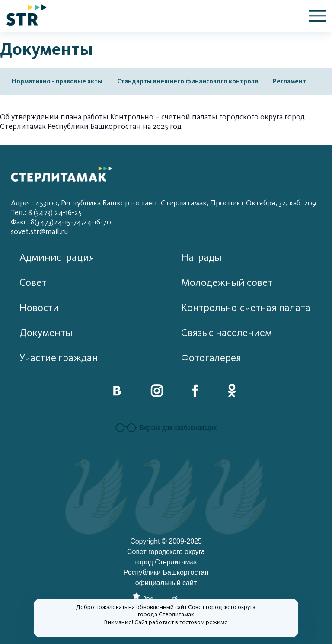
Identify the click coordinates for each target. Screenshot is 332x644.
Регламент (289, 81)
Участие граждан (59, 358)
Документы (46, 333)
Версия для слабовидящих (166, 428)
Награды (201, 258)
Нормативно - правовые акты (57, 81)
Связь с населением (227, 333)
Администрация (57, 258)
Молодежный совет (227, 283)
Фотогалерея (211, 358)
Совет (33, 283)
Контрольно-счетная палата (246, 308)
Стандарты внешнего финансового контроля (188, 81)
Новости (39, 308)
